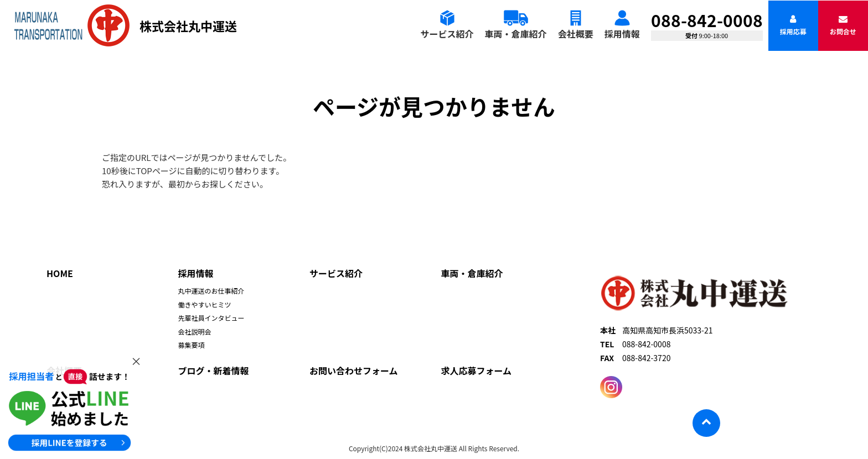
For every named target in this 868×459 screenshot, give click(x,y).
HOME (60, 273)
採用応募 (793, 25)
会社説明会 (195, 332)
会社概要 (576, 34)
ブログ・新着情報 (214, 371)
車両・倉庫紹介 (516, 34)
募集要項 (192, 345)
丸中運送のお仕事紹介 (211, 291)
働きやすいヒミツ (205, 304)
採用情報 (622, 34)
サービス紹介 (447, 34)
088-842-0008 (707, 20)
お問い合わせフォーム (354, 371)
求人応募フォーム (477, 371)
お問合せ (843, 25)
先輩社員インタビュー (211, 318)
